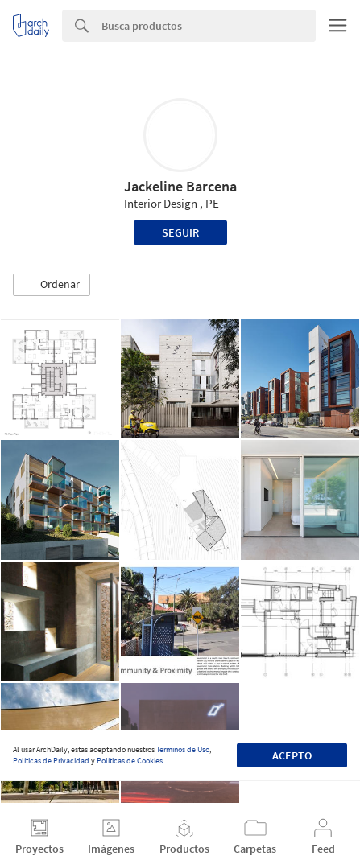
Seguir (180, 232)
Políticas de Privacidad (51, 761)
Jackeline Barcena (180, 186)
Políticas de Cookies (130, 761)
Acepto (292, 755)
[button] (52, 285)
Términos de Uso (183, 749)
